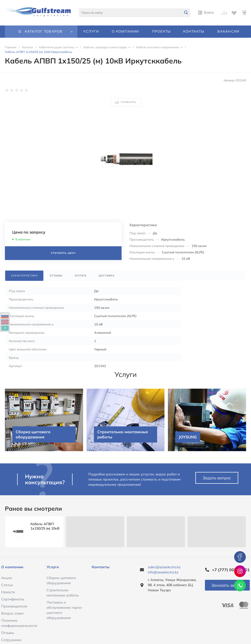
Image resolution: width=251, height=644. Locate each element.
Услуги (53, 567)
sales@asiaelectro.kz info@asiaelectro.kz (164, 570)
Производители (14, 606)
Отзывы (8, 633)
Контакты (101, 567)
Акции (6, 578)
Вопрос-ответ (13, 613)
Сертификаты (13, 599)
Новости (8, 592)
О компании (12, 567)
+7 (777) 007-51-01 (231, 570)
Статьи (7, 585)
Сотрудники (11, 640)
